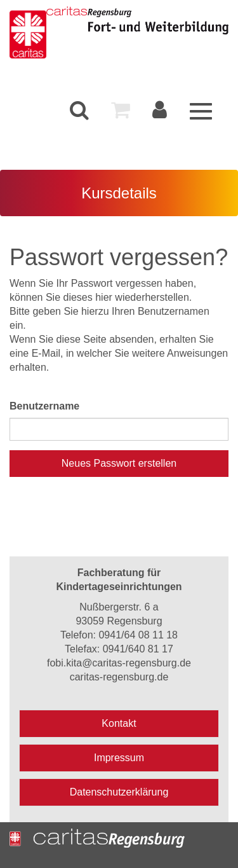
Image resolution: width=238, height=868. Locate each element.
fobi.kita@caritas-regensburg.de (119, 663)
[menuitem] (79, 110)
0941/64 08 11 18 (138, 635)
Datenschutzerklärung (119, 792)
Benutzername (44, 406)
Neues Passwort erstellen (119, 463)
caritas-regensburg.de (119, 677)
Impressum (119, 758)
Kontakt (119, 723)
